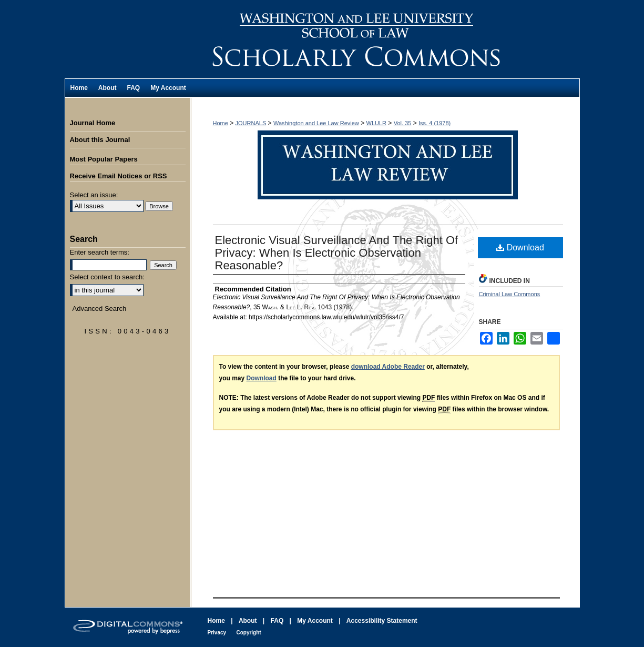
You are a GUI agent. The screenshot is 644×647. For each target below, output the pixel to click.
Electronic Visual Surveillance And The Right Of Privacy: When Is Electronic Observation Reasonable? (337, 253)
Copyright (248, 633)
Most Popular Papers (104, 159)
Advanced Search (100, 309)
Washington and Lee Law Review (385, 39)
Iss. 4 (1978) (435, 123)
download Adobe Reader (388, 367)
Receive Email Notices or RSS (119, 176)
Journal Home (93, 123)
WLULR (377, 123)
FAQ (277, 621)
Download (520, 247)
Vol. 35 (403, 123)
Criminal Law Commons (510, 294)
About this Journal (100, 140)
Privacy (217, 633)
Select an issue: (94, 195)
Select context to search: (107, 277)
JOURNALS (251, 123)
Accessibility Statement (382, 621)
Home (221, 123)
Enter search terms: (100, 252)
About (248, 621)
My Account (315, 621)
